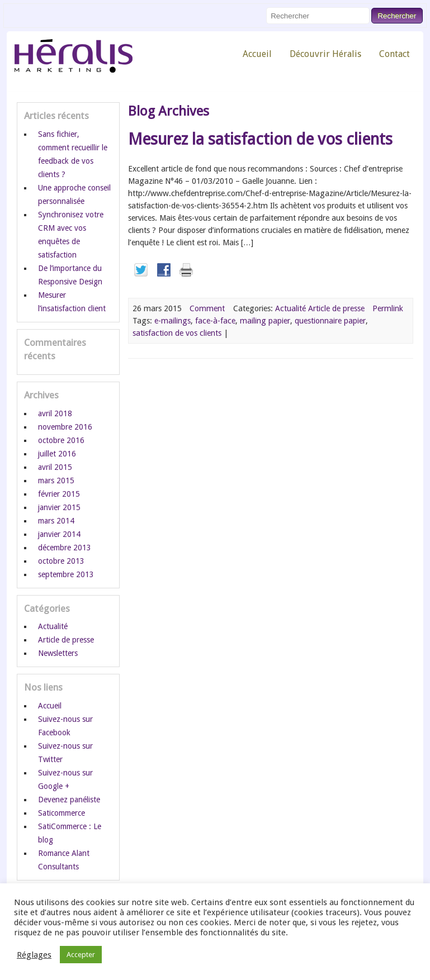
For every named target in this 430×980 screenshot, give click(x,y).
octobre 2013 (61, 561)
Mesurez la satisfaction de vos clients (260, 139)
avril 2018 (55, 413)
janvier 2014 (59, 534)
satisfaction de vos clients (177, 333)
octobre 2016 (61, 440)
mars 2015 (56, 481)
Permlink (388, 308)
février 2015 (59, 494)
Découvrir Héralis (325, 54)
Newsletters (58, 653)
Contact (394, 54)
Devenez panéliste (69, 800)
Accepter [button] (81, 955)
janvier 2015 (59, 507)
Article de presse (336, 308)
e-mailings (173, 321)
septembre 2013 (66, 574)
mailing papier (265, 321)
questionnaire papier (330, 321)
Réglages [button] (34, 955)
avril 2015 (55, 467)
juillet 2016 (57, 454)
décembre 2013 (65, 548)
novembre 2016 (65, 427)
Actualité (290, 308)
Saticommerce (62, 813)
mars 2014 (56, 521)
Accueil (257, 54)
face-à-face (215, 321)
